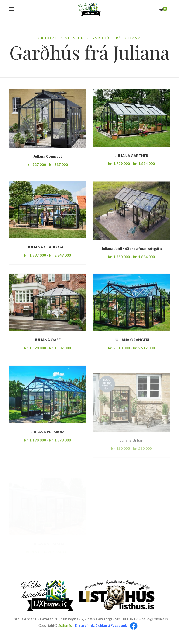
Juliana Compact (48, 156)
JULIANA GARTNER (131, 155)
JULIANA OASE (48, 361)
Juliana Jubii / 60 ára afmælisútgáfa (132, 269)
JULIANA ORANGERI (132, 361)
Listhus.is (65, 626)
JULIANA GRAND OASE (48, 257)
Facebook (119, 626)
